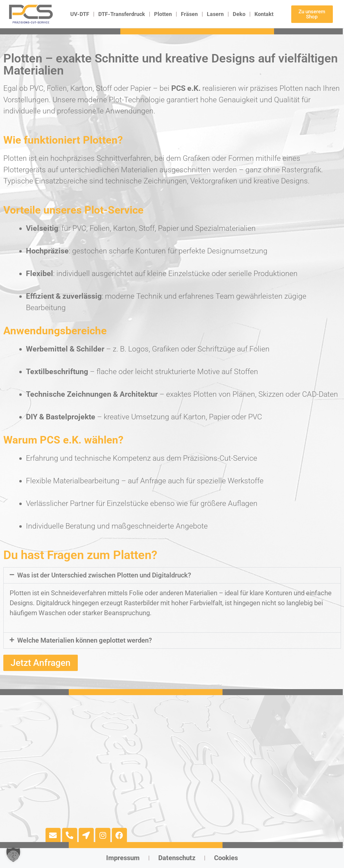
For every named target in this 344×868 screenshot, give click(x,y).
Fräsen (189, 14)
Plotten (163, 14)
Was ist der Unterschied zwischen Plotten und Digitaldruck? (104, 575)
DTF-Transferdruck (122, 14)
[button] (172, 575)
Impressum (123, 858)
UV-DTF (80, 14)
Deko (239, 14)
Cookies (226, 858)
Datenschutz (177, 858)
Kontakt (264, 14)
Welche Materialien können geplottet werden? (85, 640)
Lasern (215, 14)
